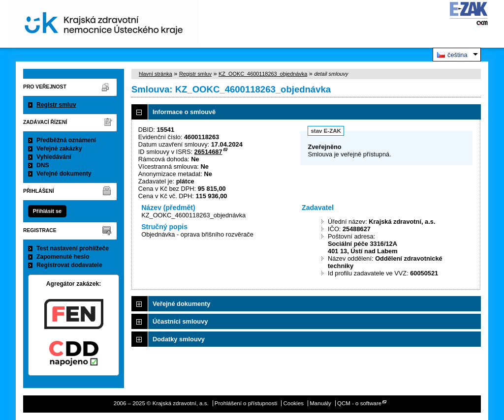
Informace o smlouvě (184, 112)
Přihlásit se (47, 211)
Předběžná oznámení (66, 140)
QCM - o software (359, 403)
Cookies (293, 403)
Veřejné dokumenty (64, 174)
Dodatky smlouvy (179, 339)
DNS (43, 165)
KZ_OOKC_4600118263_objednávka (263, 74)
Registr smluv (56, 105)
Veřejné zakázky (59, 149)
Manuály (320, 403)
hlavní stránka (156, 74)
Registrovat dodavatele (69, 265)
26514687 (208, 152)
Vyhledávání (54, 157)
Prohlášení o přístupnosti (246, 403)
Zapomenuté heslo (63, 257)
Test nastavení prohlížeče (73, 248)
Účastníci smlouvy (180, 321)
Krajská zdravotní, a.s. (104, 24)
